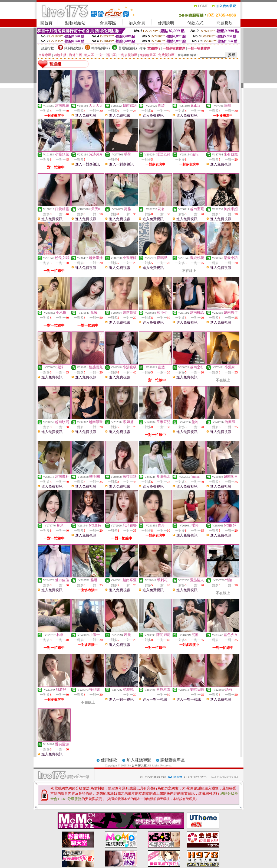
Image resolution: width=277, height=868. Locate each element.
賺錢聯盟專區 (173, 760)
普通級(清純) (128, 48)
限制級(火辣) (74, 48)
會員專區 (108, 23)
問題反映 (225, 23)
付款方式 (195, 23)
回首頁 (46, 23)
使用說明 (166, 23)
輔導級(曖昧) (101, 48)
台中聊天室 (140, 765)
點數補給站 (75, 23)
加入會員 (137, 23)
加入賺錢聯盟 (139, 760)
